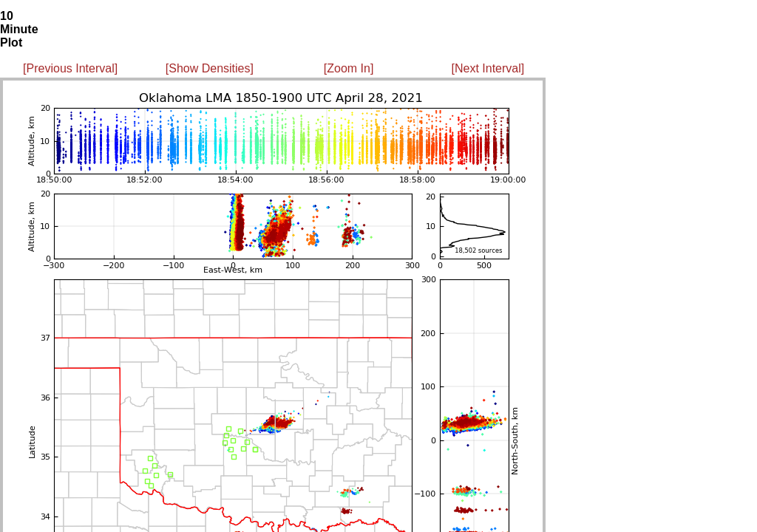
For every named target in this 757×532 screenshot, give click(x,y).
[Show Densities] (210, 68)
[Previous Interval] (70, 68)
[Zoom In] (349, 68)
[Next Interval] (488, 68)
